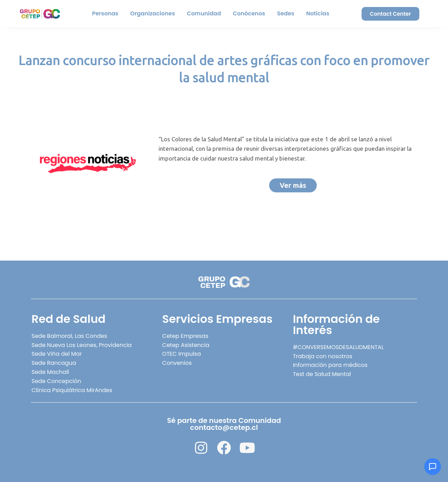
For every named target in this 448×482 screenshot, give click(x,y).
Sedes (286, 13)
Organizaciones (153, 13)
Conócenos (249, 13)
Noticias (318, 13)
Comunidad (204, 13)
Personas (105, 13)
